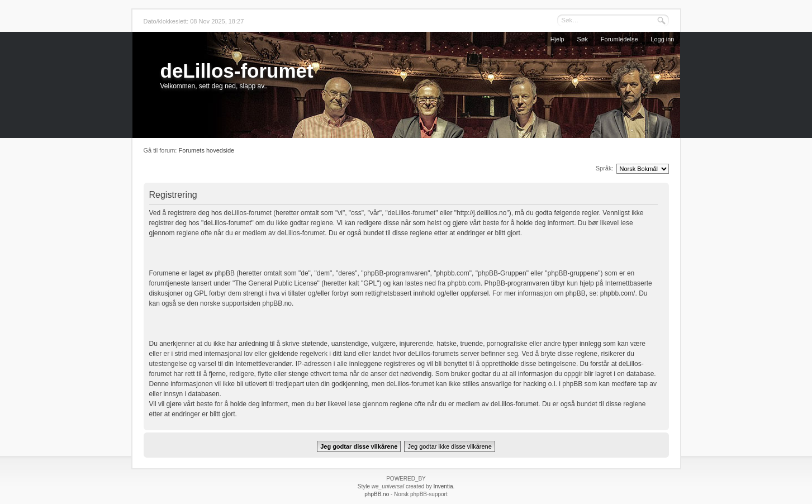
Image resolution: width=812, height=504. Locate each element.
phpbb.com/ (618, 293)
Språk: (605, 168)
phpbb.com (464, 283)
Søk (583, 39)
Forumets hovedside (206, 150)
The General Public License (276, 283)
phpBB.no (277, 303)
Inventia (443, 486)
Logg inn (662, 39)
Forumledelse (619, 39)
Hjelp (557, 39)
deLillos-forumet (237, 71)
